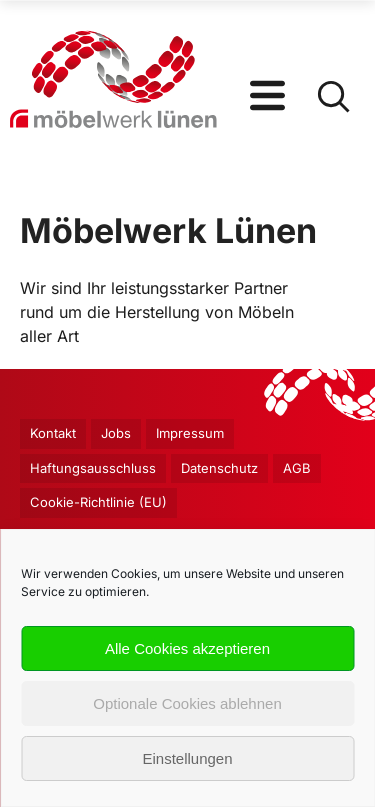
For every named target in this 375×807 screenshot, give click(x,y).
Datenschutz (219, 468)
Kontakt (53, 433)
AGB (297, 468)
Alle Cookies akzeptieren (187, 648)
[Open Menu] (267, 80)
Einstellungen (187, 758)
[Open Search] (332, 80)
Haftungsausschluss (93, 468)
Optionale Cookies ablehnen (187, 703)
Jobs (116, 433)
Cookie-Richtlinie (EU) (98, 502)
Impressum (190, 433)
